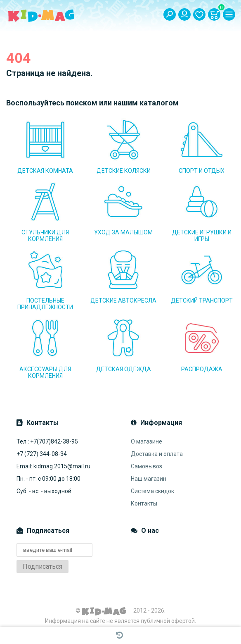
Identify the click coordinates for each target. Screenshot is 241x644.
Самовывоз (146, 466)
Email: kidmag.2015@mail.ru (53, 466)
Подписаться (43, 566)
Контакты (144, 503)
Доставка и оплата (157, 454)
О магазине (146, 441)
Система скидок (152, 491)
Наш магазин (149, 479)
